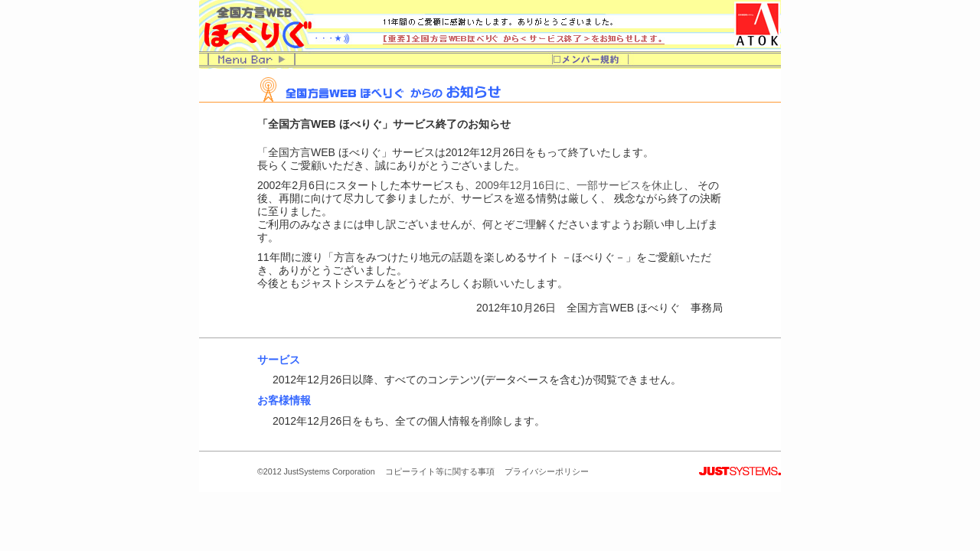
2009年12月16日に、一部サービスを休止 (574, 185)
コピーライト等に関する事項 (440, 471)
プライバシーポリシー (547, 471)
